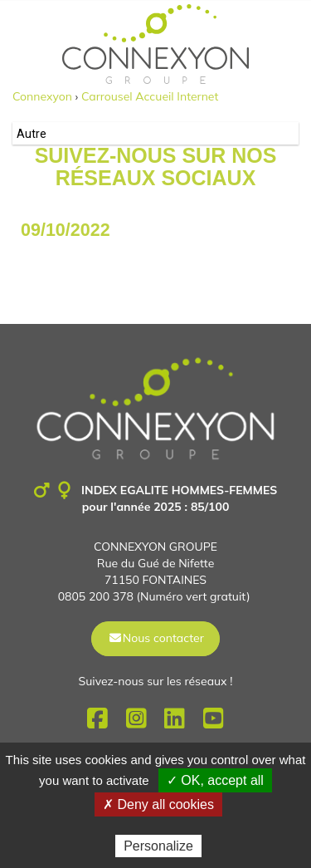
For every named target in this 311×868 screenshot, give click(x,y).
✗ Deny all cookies (158, 804)
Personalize (158, 846)
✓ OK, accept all (215, 780)
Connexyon (42, 96)
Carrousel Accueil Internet (150, 96)
